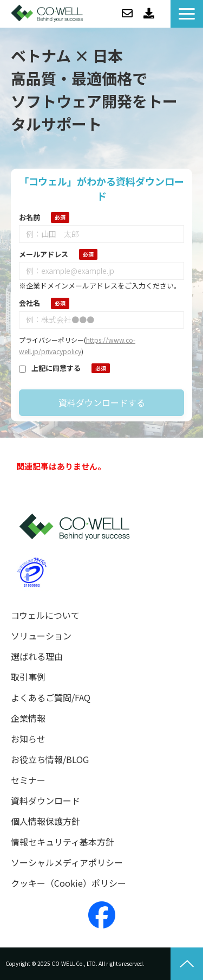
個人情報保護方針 (45, 821)
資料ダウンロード (149, 14)
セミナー (28, 780)
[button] (187, 14)
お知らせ (28, 739)
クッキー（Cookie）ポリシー (68, 883)
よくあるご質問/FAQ (51, 698)
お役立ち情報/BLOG (50, 760)
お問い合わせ (127, 14)
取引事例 (28, 677)
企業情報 (28, 718)
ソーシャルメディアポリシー (67, 863)
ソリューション (41, 636)
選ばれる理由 (37, 656)
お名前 (30, 217)
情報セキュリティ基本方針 (63, 842)
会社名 (30, 303)
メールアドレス (44, 254)
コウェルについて (45, 615)
